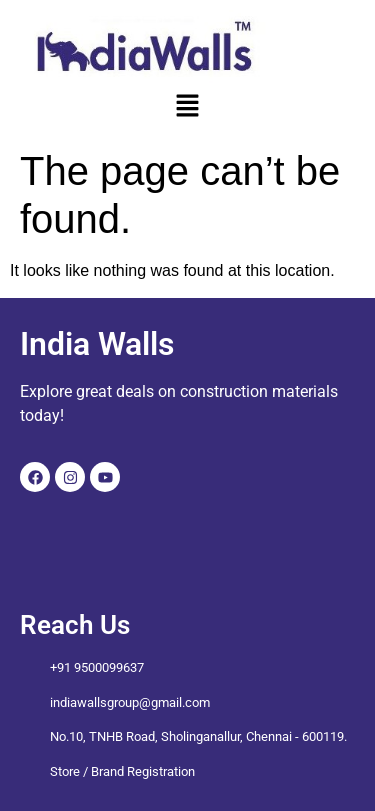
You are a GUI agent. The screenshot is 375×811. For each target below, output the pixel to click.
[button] (187, 107)
